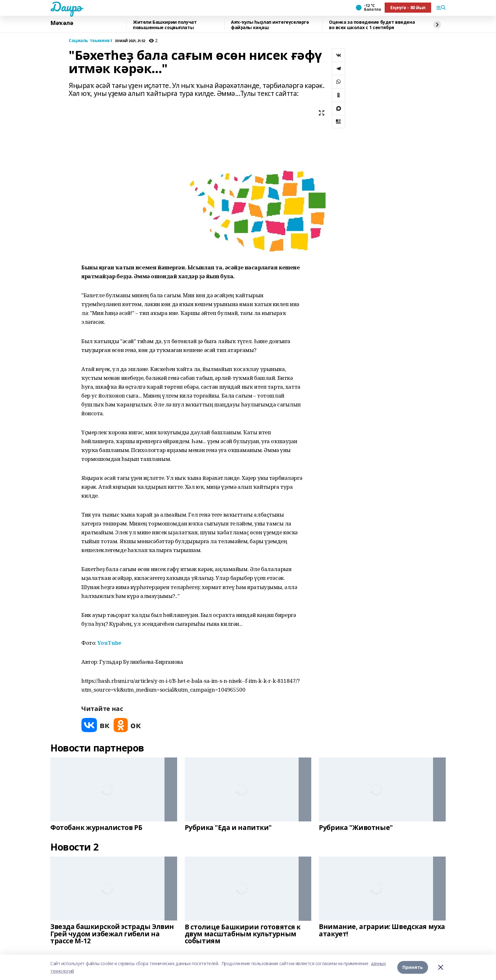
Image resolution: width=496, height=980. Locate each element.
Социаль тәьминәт (90, 41)
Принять (413, 967)
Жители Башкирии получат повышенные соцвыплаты (165, 25)
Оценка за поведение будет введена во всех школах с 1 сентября (372, 25)
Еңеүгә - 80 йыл (408, 7)
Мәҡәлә (62, 23)
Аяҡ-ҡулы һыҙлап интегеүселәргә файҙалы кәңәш (270, 25)
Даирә (66, 7)
